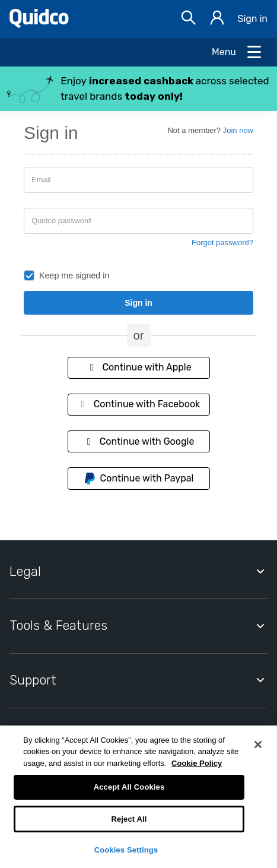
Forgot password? (222, 243)
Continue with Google (139, 441)
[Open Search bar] (189, 19)
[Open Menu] (237, 52)
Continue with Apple (138, 367)
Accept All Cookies (129, 787)
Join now (238, 130)
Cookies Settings (126, 850)
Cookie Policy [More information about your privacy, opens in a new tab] (197, 763)
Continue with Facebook (139, 404)
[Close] (258, 745)
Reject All (129, 819)
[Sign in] (217, 19)
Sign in (252, 19)
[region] (138, 797)
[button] (138, 89)
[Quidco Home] (39, 25)
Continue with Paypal (139, 479)
